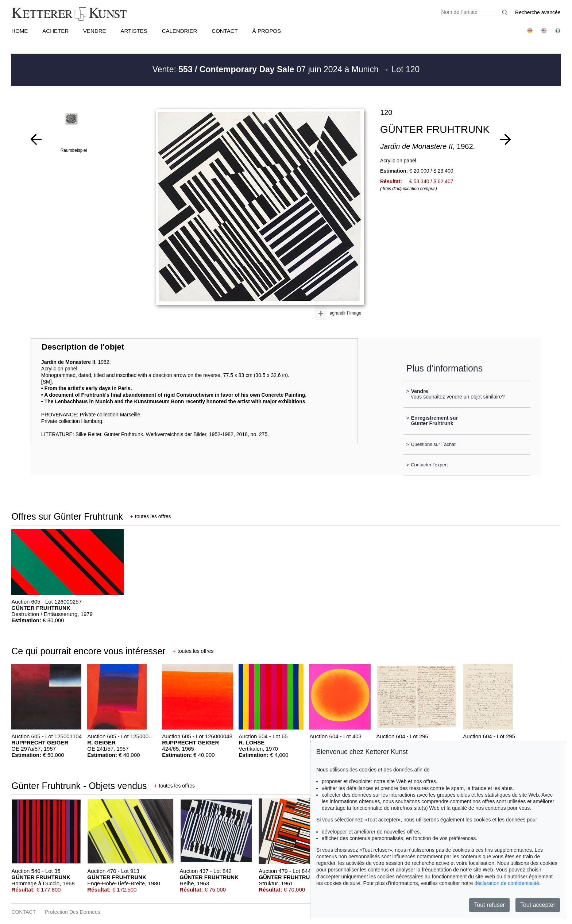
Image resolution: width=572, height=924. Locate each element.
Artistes (134, 31)
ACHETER (55, 31)
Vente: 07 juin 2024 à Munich (267, 69)
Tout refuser (489, 905)
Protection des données (73, 912)
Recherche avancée (538, 12)
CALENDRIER (180, 31)
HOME (20, 31)
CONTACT (225, 31)
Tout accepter (538, 905)
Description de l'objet (83, 347)
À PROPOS (267, 31)
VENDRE (95, 31)
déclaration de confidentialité (507, 883)
